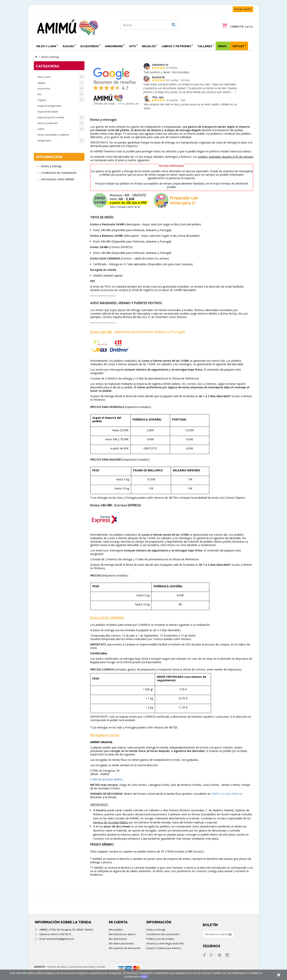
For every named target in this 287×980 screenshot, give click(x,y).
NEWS (222, 46)
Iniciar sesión (243, 9)
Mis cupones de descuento (125, 948)
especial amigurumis (50, 106)
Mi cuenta (118, 922)
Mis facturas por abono (122, 934)
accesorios (89, 46)
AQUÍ (144, 977)
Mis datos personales (121, 944)
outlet (239, 46)
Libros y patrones (176, 46)
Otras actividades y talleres (53, 135)
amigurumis (114, 46)
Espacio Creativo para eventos (164, 948)
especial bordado (48, 112)
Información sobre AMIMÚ (57, 179)
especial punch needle (51, 117)
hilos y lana (46, 46)
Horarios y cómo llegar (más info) (165, 944)
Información (49, 157)
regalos (149, 46)
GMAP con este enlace (226, 794)
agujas (68, 46)
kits (133, 46)
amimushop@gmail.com (60, 939)
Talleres (205, 46)
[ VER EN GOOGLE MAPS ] (107, 779)
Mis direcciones (118, 939)
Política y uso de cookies (160, 939)
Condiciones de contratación (58, 173)
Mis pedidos (116, 930)
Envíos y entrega (51, 166)
